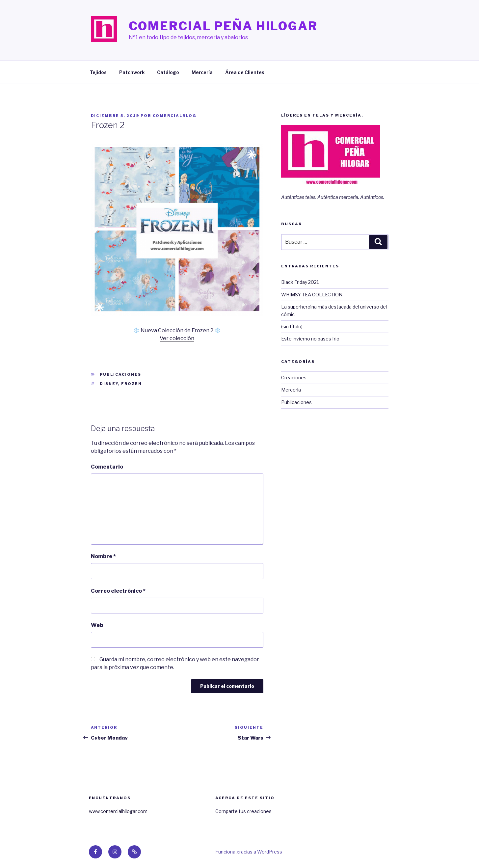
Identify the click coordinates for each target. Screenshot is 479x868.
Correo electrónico (118, 591)
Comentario (107, 467)
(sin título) (292, 326)
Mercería (202, 72)
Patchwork (132, 72)
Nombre (103, 556)
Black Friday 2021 (300, 282)
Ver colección (177, 338)
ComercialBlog (175, 116)
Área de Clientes (245, 72)
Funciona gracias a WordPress (249, 852)
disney (109, 384)
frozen (132, 384)
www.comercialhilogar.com (118, 811)
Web (97, 625)
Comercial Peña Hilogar (223, 26)
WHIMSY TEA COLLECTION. (312, 295)
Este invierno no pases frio (310, 339)
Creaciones (294, 378)
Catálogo (168, 72)
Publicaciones (120, 374)
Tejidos (98, 72)
